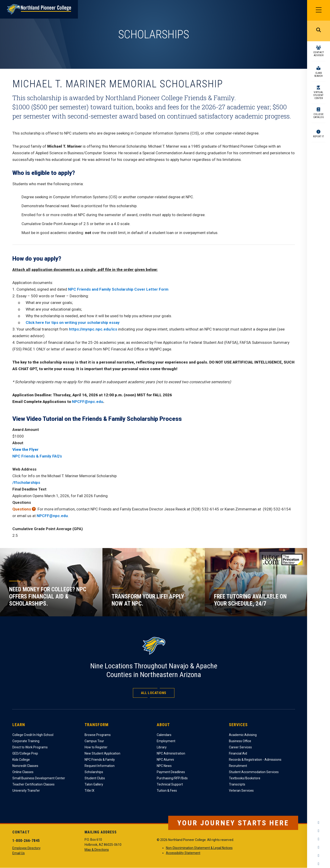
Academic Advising (243, 735)
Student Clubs (95, 778)
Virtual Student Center (319, 95)
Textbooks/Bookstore (245, 778)
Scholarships (94, 772)
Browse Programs (98, 735)
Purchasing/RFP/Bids (172, 778)
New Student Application (102, 753)
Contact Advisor (319, 54)
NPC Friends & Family (100, 760)
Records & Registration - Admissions (255, 760)
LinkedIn (319, 856)
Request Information (100, 766)
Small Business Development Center (39, 778)
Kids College (21, 760)
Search (319, 31)
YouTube (319, 847)
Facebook (319, 823)
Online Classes (23, 772)
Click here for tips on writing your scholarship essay (73, 322)
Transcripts (237, 784)
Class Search (319, 74)
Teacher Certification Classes (33, 784)
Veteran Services (241, 791)
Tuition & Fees (167, 791)
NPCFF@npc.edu (88, 402)
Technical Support (170, 784)
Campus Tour (94, 741)
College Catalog (319, 116)
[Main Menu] (319, 10)
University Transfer (26, 791)
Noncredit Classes (25, 766)
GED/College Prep (25, 753)
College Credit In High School (33, 735)
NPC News (164, 766)
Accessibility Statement (183, 853)
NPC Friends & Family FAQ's (37, 456)
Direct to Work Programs (30, 747)
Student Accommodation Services (254, 772)
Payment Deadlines (171, 772)
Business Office (240, 741)
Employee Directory (26, 848)
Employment (166, 741)
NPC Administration (171, 753)
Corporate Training (26, 741)
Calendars (164, 735)
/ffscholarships (26, 482)
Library (162, 747)
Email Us (19, 853)
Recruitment (238, 766)
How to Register (96, 747)
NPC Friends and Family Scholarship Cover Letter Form (118, 289)
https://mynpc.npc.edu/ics (93, 329)
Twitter (319, 839)
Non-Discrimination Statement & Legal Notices (199, 848)
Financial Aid (238, 753)
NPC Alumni (165, 760)
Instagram (319, 831)
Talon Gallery (94, 784)
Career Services (240, 747)
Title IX (89, 791)
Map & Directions (97, 850)
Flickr (319, 864)
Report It (319, 136)
